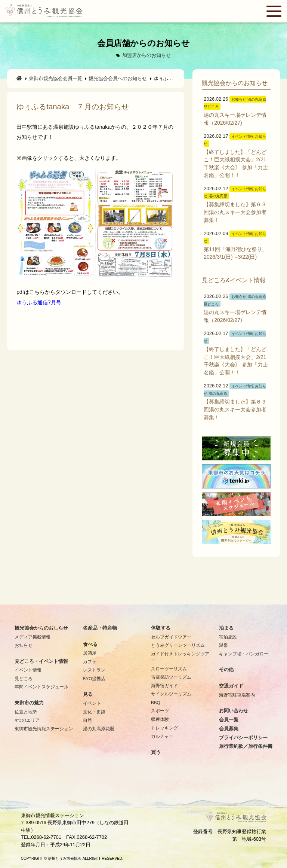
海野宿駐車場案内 (237, 695)
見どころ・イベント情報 (41, 661)
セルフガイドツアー (171, 637)
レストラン (94, 670)
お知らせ (24, 645)
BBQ (156, 702)
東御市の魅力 (29, 703)
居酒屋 (90, 653)
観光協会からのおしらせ (41, 628)
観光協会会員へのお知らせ (118, 78)
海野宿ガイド (164, 686)
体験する (161, 628)
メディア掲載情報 (33, 637)
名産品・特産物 (100, 628)
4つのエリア (27, 720)
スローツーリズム (169, 669)
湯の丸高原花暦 (99, 729)
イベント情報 (28, 670)
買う (156, 752)
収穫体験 (160, 719)
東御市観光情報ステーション (44, 729)
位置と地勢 (26, 712)
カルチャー (162, 736)
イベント (92, 703)
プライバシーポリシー (243, 738)
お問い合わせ (234, 711)
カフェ (90, 662)
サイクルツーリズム (171, 694)
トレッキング (164, 728)
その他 (226, 670)
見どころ (24, 678)
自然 (87, 720)
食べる (90, 645)
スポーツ (160, 711)
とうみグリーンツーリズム (178, 645)
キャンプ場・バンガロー (244, 654)
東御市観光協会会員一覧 (55, 78)
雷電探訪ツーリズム (171, 677)
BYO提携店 (94, 678)
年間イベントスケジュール (41, 687)
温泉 (223, 645)
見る (88, 694)
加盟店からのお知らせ (146, 55)
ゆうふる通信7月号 (39, 302)
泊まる (226, 628)
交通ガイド (231, 686)
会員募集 (229, 729)
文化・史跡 (94, 712)
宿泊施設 (228, 637)
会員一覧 (229, 720)
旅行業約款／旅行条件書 (246, 746)
